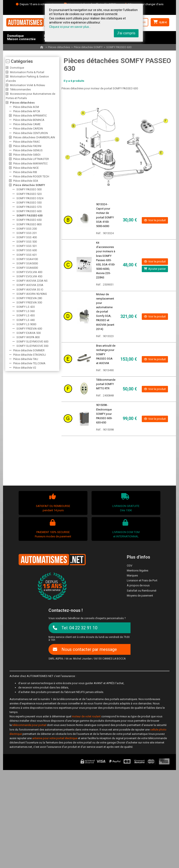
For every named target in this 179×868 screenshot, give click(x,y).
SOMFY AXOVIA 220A (30, 285)
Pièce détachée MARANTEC (30, 163)
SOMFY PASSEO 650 (29, 220)
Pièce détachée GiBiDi (27, 155)
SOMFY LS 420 (26, 307)
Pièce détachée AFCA (27, 111)
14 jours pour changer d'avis (146, 4)
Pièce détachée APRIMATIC (30, 116)
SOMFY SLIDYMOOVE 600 (32, 342)
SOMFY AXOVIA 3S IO (30, 290)
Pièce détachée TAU (26, 359)
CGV (130, 566)
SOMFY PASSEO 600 (29, 211)
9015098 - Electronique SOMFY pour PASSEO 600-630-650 (104, 414)
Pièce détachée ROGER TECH (31, 176)
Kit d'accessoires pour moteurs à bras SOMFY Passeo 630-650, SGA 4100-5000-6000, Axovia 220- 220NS (106, 260)
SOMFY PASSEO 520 (29, 194)
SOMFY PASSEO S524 (30, 198)
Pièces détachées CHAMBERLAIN (34, 137)
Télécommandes (20, 89)
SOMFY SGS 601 (27, 255)
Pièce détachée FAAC (27, 142)
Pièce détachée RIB (25, 172)
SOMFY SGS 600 (27, 250)
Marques (132, 575)
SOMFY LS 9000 (26, 324)
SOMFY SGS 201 (27, 233)
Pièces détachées (59, 47)
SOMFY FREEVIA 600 (29, 329)
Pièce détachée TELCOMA (29, 363)
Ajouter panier (155, 269)
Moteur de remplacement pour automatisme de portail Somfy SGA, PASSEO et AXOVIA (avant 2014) (105, 312)
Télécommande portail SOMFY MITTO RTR (106, 384)
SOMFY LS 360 (26, 311)
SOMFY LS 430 (26, 315)
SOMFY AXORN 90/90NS (32, 294)
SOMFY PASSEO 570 (29, 207)
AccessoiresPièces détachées (21, 51)
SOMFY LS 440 (26, 320)
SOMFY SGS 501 (27, 246)
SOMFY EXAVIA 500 (29, 333)
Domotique (17, 68)
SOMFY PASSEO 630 (119, 47)
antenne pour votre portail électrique (55, 738)
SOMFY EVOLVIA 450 (29, 276)
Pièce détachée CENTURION (31, 133)
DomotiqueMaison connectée (21, 38)
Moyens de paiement (140, 596)
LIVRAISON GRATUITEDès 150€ (125, 503)
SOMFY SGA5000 (27, 263)
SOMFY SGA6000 (27, 268)
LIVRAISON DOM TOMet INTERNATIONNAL (125, 529)
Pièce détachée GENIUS (28, 150)
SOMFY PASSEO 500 (29, 189)
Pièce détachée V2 (25, 368)
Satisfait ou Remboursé (142, 591)
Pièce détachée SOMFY (88, 47)
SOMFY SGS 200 (27, 229)
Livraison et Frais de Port (142, 580)
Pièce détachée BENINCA (29, 120)
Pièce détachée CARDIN (28, 129)
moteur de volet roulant (86, 716)
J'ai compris (126, 33)
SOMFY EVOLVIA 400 (29, 272)
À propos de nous (138, 585)
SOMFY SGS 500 (27, 242)
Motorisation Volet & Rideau (27, 85)
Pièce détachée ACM (26, 107)
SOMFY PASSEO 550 (29, 203)
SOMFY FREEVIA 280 (29, 298)
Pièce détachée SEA (26, 181)
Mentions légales (138, 571)
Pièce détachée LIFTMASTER (31, 159)
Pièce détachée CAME (27, 124)
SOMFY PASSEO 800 (29, 224)
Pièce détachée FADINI (27, 146)
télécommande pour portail (29, 725)
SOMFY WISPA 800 (28, 337)
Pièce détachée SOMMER (29, 350)
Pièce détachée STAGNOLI (30, 355)
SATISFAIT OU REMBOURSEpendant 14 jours (52, 503)
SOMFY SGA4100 (27, 259)
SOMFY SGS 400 (27, 237)
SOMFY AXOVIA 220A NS (32, 281)
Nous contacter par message (85, 649)
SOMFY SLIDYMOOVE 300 (32, 346)
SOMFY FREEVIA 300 (29, 302)
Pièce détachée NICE (26, 168)
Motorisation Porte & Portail (27, 72)
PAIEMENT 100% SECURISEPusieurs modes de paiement (52, 529)
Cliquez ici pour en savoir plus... (70, 27)
